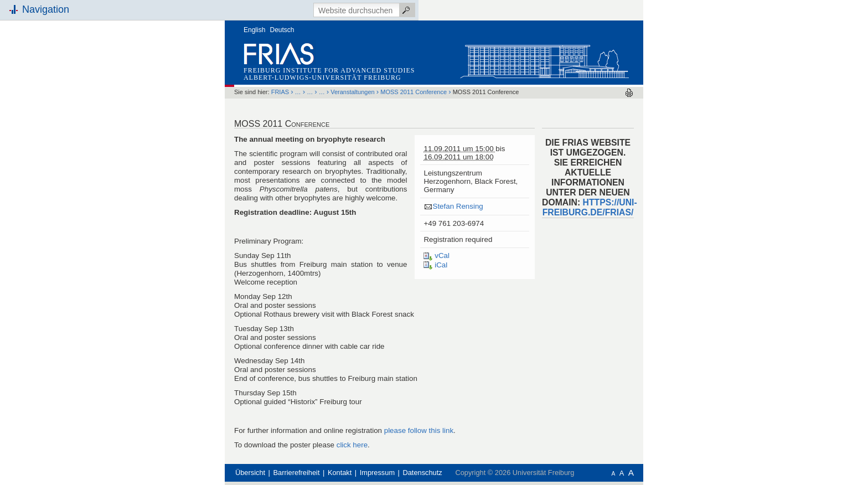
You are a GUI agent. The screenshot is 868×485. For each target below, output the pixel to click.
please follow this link (419, 430)
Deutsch (282, 30)
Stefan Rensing (458, 206)
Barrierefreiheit (297, 473)
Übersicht (250, 473)
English (254, 30)
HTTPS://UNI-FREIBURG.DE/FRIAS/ (590, 207)
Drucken (629, 93)
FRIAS (280, 92)
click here (352, 445)
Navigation (46, 9)
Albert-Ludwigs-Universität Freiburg (322, 78)
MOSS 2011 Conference (414, 92)
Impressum (377, 473)
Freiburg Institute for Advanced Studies (329, 70)
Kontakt (340, 473)
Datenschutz (423, 473)
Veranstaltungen (353, 92)
